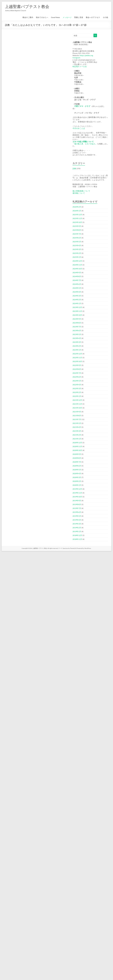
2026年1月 (77, 211)
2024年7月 (77, 280)
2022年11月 (77, 357)
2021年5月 (77, 423)
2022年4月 (77, 385)
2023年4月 (77, 338)
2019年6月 (77, 512)
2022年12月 (77, 354)
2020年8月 (77, 458)
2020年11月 (77, 446)
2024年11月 (77, 265)
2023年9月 (77, 319)
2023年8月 (77, 323)
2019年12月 (77, 489)
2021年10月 (77, 408)
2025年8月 (77, 230)
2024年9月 (77, 272)
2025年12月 (77, 214)
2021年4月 (77, 427)
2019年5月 (77, 516)
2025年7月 (77, 234)
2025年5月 (77, 242)
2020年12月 (77, 443)
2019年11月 (77, 493)
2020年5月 (77, 470)
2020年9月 (77, 454)
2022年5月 (77, 381)
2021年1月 (77, 439)
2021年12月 (77, 400)
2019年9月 (77, 500)
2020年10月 (77, 450)
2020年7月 (77, 462)
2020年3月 (77, 477)
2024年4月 (77, 292)
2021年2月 (77, 435)
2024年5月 (77, 288)
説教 (74, 168)
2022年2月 (77, 392)
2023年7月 (77, 327)
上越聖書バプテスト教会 (27, 6)
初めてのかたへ (42, 17)
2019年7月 (77, 508)
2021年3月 (77, 431)
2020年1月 (77, 485)
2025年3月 (77, 249)
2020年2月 (77, 481)
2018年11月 (77, 539)
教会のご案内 (28, 17)
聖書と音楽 (79, 17)
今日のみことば (79, 128)
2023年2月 (77, 346)
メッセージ (67, 17)
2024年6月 (77, 284)
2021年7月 (77, 419)
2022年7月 (77, 373)
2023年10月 (77, 315)
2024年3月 (77, 296)
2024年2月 (77, 300)
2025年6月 (77, 238)
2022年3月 (77, 388)
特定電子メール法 (80, 66)
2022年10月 (77, 361)
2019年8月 (77, 504)
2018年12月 (77, 535)
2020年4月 (77, 473)
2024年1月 (77, 303)
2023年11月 (77, 311)
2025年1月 (77, 257)
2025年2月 (77, 253)
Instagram (76, 58)
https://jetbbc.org (86, 55)
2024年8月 (77, 276)
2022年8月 (77, 369)
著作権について (79, 193)
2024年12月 (77, 261)
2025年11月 (77, 218)
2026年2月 (77, 207)
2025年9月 (77, 226)
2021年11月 (77, 404)
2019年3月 (77, 524)
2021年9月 (77, 412)
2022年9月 (77, 365)
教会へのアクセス (93, 17)
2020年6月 (77, 466)
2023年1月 (77, 350)
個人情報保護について (81, 191)
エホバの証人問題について (83, 142)
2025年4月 (77, 245)
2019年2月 (77, 528)
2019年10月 (77, 497)
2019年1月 (77, 531)
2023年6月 (77, 330)
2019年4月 (77, 520)
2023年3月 (77, 342)
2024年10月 (77, 269)
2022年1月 (77, 396)
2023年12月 (77, 307)
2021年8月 (77, 415)
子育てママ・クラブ (82, 106)
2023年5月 (77, 334)
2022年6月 (77, 377)
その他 (105, 17)
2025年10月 (77, 222)
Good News (55, 17)
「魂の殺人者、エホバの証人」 (85, 144)
